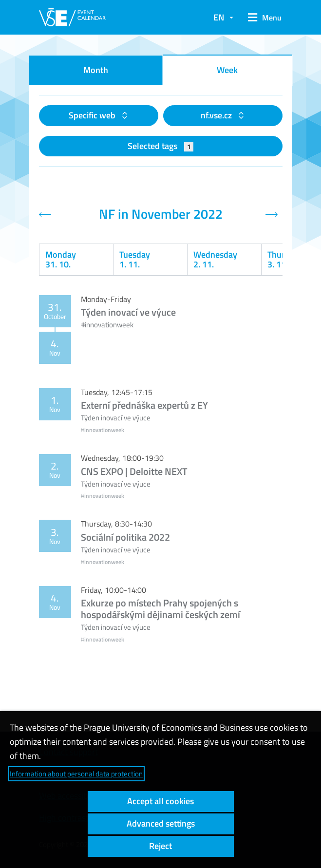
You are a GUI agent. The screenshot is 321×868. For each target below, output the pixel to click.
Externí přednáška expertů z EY (144, 405)
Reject (160, 846)
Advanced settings (161, 823)
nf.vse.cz (217, 115)
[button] (263, 18)
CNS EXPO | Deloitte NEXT (134, 471)
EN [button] (219, 17)
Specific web (93, 115)
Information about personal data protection (76, 774)
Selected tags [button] (160, 146)
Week (227, 70)
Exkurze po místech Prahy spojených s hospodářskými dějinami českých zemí (160, 609)
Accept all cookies (160, 801)
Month (96, 70)
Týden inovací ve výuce (128, 312)
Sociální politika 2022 (125, 537)
